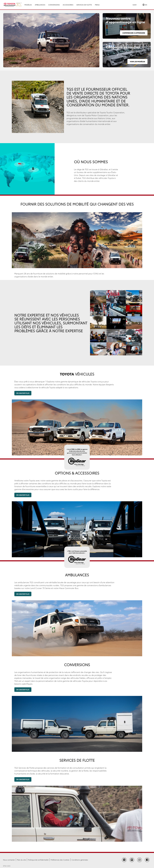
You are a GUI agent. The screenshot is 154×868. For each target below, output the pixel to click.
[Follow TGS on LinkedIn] (124, 860)
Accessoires (68, 5)
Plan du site (21, 860)
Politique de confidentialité (38, 860)
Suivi (135, 5)
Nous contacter (9, 860)
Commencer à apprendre (134, 33)
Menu (97, 5)
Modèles (28, 5)
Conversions (54, 5)
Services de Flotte (84, 5)
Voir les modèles (137, 61)
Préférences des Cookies (60, 860)
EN (145, 5)
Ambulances (40, 5)
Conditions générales (80, 860)
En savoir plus (23, 393)
